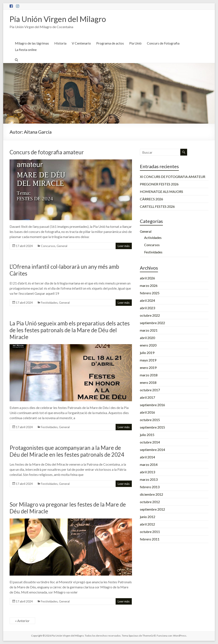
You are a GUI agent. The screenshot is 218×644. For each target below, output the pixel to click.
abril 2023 (147, 308)
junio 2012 (148, 517)
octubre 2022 (150, 315)
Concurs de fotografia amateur (47, 152)
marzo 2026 (149, 285)
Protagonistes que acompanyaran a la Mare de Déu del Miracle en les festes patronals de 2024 (67, 451)
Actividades (153, 238)
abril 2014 (147, 457)
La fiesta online (26, 50)
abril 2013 (147, 472)
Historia (60, 43)
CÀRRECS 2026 (151, 199)
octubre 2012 (150, 502)
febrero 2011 (150, 539)
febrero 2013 (150, 487)
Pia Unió (135, 43)
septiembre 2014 (152, 450)
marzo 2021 (149, 330)
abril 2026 (147, 278)
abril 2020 (147, 338)
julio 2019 (147, 353)
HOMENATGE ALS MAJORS (161, 191)
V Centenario (81, 43)
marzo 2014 (149, 464)
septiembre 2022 (152, 323)
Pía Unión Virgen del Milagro (58, 19)
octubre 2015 (150, 420)
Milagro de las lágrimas (32, 43)
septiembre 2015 (152, 427)
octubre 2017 (150, 390)
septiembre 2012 (152, 509)
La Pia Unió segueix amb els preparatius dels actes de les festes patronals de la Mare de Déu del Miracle (70, 330)
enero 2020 (148, 345)
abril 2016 (147, 412)
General (62, 246)
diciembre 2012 (151, 494)
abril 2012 (147, 524)
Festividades (49, 303)
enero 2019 (148, 367)
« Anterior (22, 621)
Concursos (48, 246)
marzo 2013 (149, 479)
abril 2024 (147, 300)
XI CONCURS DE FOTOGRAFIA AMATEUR (173, 177)
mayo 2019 (148, 360)
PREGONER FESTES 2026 (159, 184)
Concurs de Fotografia (163, 43)
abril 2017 (147, 397)
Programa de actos (110, 43)
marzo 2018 (149, 375)
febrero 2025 (150, 293)
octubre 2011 (150, 532)
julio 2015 (147, 435)
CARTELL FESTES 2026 (157, 206)
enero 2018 (148, 382)
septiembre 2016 (152, 405)
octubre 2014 (150, 442)
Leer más (124, 246)
